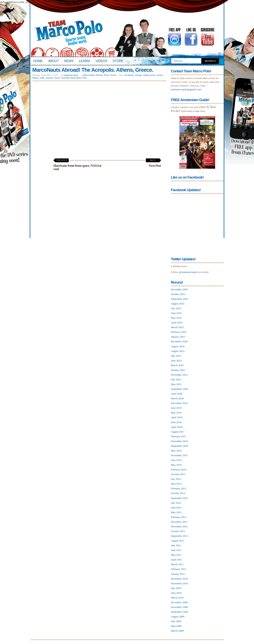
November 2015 (179, 455)
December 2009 (179, 602)
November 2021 (179, 375)
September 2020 (179, 389)
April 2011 (177, 560)
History (36, 78)
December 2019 (179, 403)
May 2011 (176, 555)
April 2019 (177, 417)
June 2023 (176, 361)
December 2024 (179, 341)
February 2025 (179, 332)
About (53, 61)
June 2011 (176, 550)
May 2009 (176, 626)
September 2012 (179, 498)
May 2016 (176, 451)
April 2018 (177, 427)
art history (129, 75)
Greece (160, 75)
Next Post (153, 163)
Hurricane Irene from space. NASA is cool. (77, 165)
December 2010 (179, 579)
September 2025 (179, 299)
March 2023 (177, 365)
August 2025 (178, 304)
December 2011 (179, 522)
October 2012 (178, 493)
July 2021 (176, 379)
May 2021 (176, 384)
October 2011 (178, 531)
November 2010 (179, 583)
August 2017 (178, 432)
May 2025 (176, 318)
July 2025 (176, 308)
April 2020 (177, 394)
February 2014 (179, 470)
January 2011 (178, 574)
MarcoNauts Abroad (93, 75)
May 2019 (176, 413)
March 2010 (177, 598)
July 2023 (176, 356)
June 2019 (176, 408)
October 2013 (178, 474)
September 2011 (179, 536)
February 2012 (179, 517)
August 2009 (178, 617)
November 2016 (179, 441)
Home (38, 61)
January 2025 (178, 337)
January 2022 (178, 370)
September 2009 (179, 612)
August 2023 (178, 351)
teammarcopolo (71, 75)
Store (118, 61)
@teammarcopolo (188, 272)
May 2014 (176, 465)
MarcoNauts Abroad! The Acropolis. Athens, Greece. (93, 70)
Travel (113, 75)
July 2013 (176, 479)
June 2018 (176, 422)
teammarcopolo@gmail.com (186, 89)
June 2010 (176, 593)
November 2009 (179, 607)
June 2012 (176, 508)
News (69, 61)
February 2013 (179, 488)
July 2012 (176, 503)
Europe (139, 75)
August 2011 (178, 541)
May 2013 (176, 484)
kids (42, 78)
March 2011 (177, 564)
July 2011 (176, 545)
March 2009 (177, 631)
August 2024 (178, 346)
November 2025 (179, 289)
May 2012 (176, 512)
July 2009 (176, 621)
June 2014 (176, 460)
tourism (49, 78)
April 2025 (177, 322)
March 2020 (177, 398)
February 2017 (179, 436)
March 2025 (177, 327)
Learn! (85, 61)
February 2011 (179, 569)
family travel (149, 75)
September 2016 (179, 446)
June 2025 (176, 313)
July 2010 (176, 588)
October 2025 (178, 294)
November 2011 (179, 526)
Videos (101, 61)
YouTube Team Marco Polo (74, 78)
